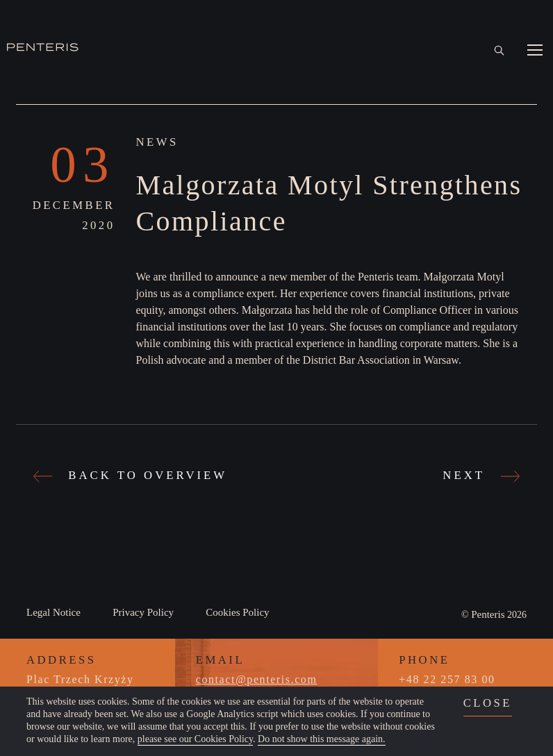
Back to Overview (132, 476)
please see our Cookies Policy (195, 739)
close (488, 703)
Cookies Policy (237, 612)
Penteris (488, 614)
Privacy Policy (143, 612)
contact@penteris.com (257, 679)
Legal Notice (53, 612)
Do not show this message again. (322, 739)
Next (479, 476)
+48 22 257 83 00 (447, 679)
